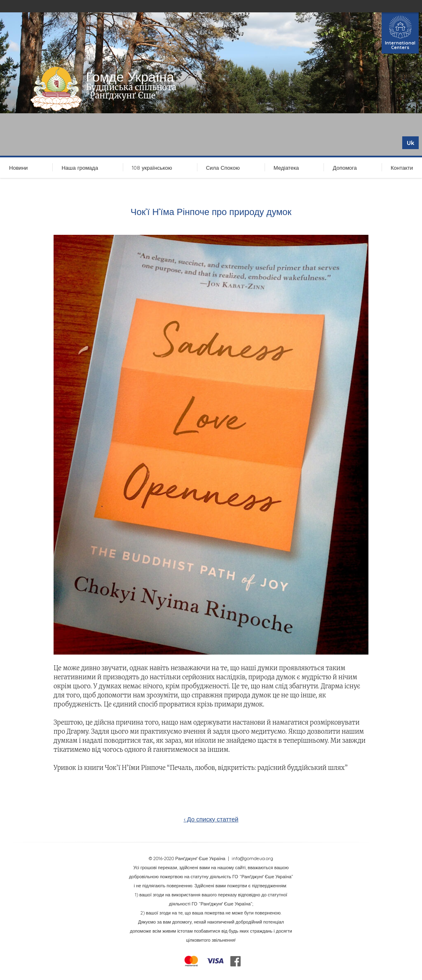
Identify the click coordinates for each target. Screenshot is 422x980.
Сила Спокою (223, 168)
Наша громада (80, 168)
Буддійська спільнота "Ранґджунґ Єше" (131, 91)
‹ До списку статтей (211, 819)
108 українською (152, 168)
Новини (18, 168)
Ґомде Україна (130, 77)
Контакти (402, 168)
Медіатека (286, 168)
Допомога (345, 168)
